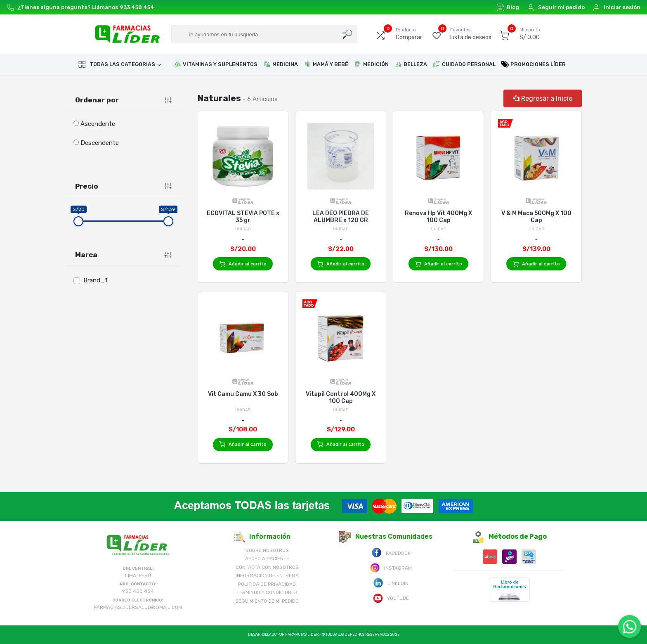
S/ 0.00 (530, 34)
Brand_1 (95, 280)
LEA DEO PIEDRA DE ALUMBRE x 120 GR (341, 217)
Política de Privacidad (267, 584)
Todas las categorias (117, 64)
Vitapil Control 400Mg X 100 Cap (341, 398)
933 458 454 (137, 7)
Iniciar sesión (616, 7)
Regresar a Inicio (543, 98)
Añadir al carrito (243, 264)
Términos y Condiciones (267, 592)
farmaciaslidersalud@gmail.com (138, 607)
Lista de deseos (471, 34)
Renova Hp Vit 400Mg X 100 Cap (438, 217)
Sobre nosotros (267, 550)
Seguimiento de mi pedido (267, 601)
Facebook (391, 553)
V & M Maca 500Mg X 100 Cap (536, 217)
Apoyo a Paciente (267, 559)
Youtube (391, 598)
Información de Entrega (267, 575)
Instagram (391, 567)
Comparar (409, 34)
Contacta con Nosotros (267, 567)
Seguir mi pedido (556, 7)
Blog (508, 7)
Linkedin (391, 583)
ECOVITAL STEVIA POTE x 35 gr (243, 217)
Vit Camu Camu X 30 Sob (243, 394)
